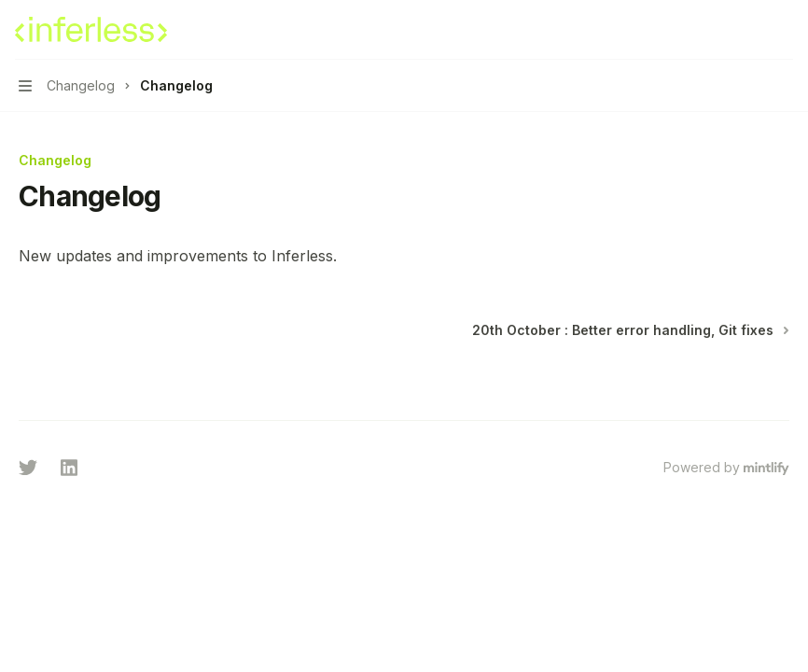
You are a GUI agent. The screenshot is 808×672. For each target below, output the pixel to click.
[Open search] (748, 30)
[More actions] (784, 30)
